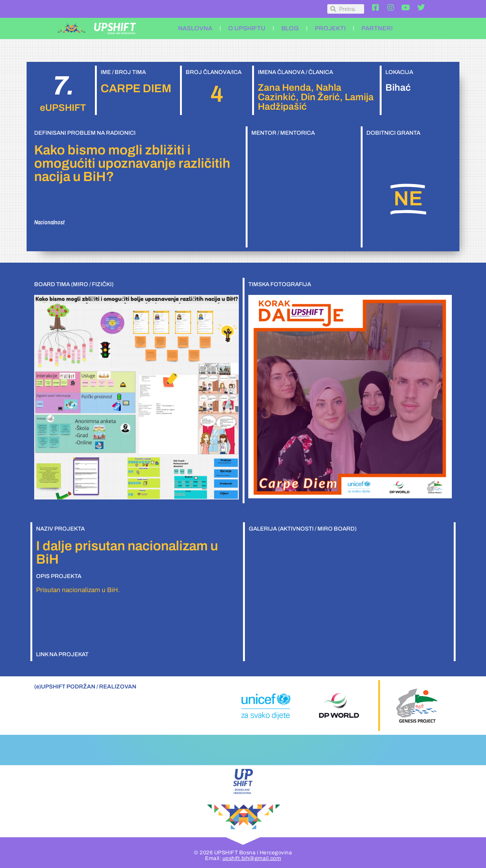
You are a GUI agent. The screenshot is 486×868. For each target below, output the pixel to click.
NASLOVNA (195, 28)
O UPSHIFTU (247, 28)
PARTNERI (377, 28)
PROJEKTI (330, 28)
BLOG (290, 28)
